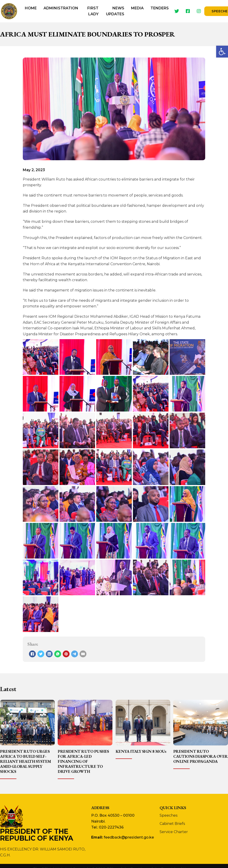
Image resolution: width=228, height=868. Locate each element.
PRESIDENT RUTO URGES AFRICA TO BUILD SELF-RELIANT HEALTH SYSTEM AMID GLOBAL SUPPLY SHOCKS (26, 761)
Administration (61, 8)
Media (137, 8)
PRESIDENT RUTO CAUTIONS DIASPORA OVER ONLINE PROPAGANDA (201, 756)
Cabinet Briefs (172, 824)
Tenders (160, 8)
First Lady (93, 11)
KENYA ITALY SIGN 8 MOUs (141, 751)
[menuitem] (31, 11)
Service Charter (174, 832)
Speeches (168, 815)
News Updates (115, 11)
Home (31, 8)
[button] (222, 52)
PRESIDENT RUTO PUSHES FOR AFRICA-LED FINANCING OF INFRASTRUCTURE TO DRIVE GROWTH (83, 761)
